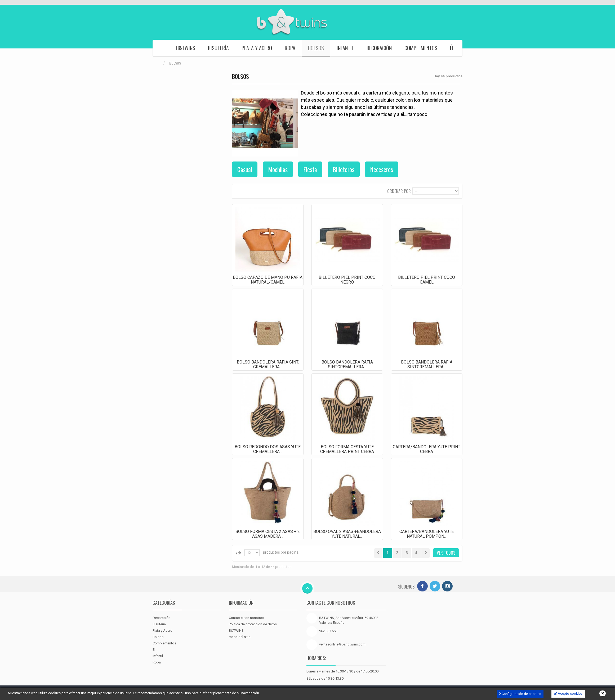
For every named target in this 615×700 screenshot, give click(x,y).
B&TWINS (186, 48)
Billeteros (344, 169)
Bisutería (218, 48)
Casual (245, 169)
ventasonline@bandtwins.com (342, 644)
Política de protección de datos (253, 624)
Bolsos (316, 48)
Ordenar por (399, 191)
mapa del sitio (240, 637)
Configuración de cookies (520, 694)
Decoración (379, 48)
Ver (239, 552)
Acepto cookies (568, 694)
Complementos (421, 48)
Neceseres (382, 169)
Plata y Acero (257, 48)
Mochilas (278, 169)
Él (452, 48)
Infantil (345, 48)
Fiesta (310, 169)
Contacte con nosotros (246, 618)
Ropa (290, 48)
